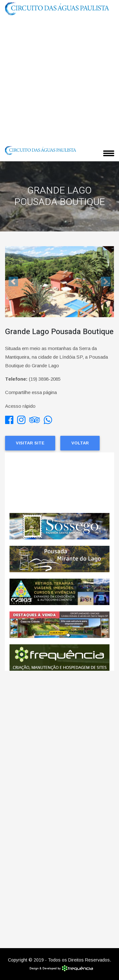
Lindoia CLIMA (60, 483)
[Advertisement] (60, 80)
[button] (13, 282)
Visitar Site (30, 443)
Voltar (80, 443)
